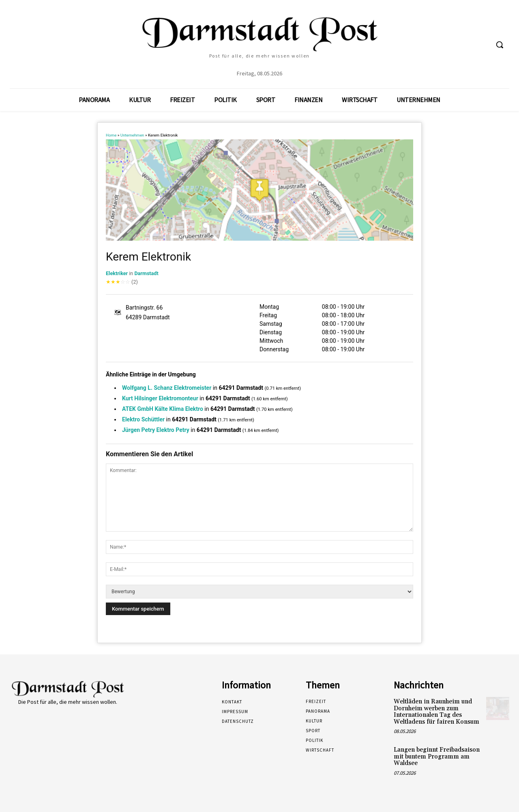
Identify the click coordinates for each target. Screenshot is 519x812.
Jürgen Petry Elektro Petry (156, 430)
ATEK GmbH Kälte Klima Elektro (163, 409)
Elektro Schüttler (143, 419)
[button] (500, 45)
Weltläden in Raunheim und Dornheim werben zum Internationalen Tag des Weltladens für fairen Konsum (436, 712)
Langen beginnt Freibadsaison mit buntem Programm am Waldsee (437, 756)
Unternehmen (132, 135)
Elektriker (117, 273)
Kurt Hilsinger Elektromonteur (160, 398)
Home (111, 135)
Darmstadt (146, 273)
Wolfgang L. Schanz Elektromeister (167, 388)
